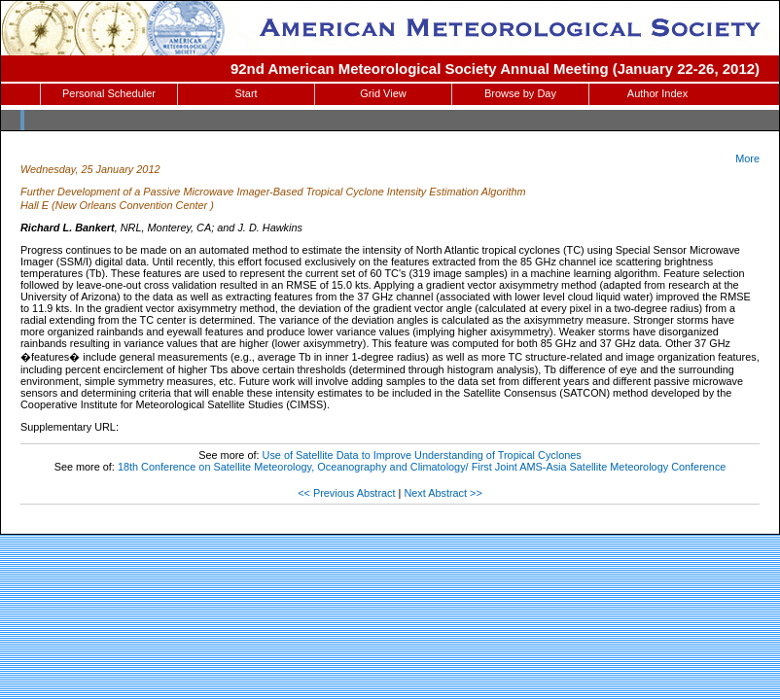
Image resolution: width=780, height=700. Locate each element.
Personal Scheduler (109, 93)
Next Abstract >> (443, 493)
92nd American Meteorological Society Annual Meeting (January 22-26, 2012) (495, 69)
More (747, 158)
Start (246, 93)
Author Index (657, 93)
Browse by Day (520, 93)
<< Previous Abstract (346, 493)
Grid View (383, 93)
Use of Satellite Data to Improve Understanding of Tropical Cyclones (422, 455)
